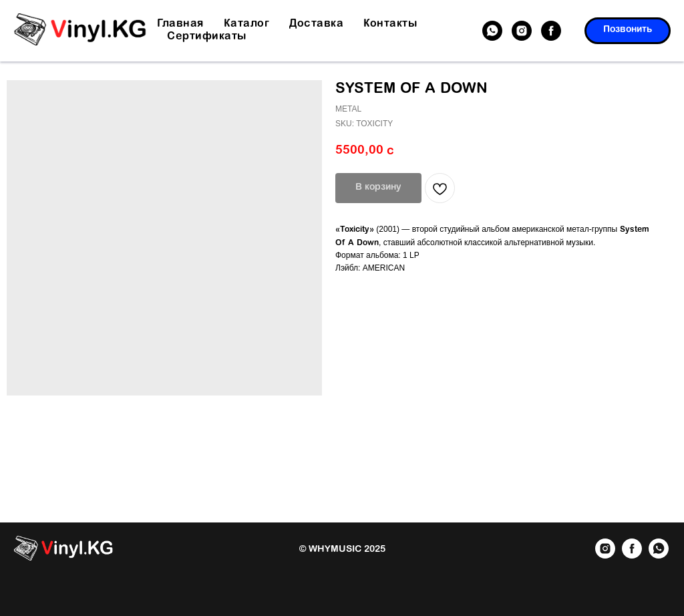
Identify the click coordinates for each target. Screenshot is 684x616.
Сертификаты (207, 37)
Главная (180, 24)
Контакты (390, 24)
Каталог (247, 24)
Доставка (316, 24)
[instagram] (522, 31)
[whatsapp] (492, 31)
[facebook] (551, 31)
